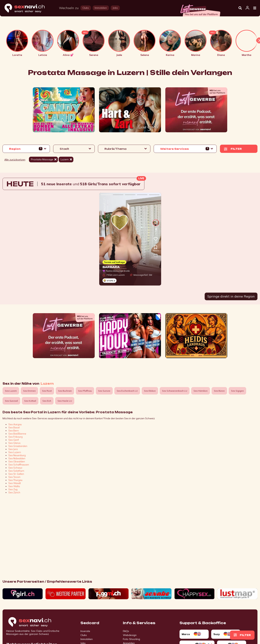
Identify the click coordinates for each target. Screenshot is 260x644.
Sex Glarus (14, 443)
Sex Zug (13, 489)
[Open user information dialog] (247, 8)
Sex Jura (13, 449)
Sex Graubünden (18, 446)
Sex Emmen (29, 391)
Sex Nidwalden (17, 458)
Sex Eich (47, 401)
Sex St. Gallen (16, 474)
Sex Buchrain (65, 391)
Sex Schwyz (15, 468)
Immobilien (87, 639)
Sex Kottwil (30, 401)
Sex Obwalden (17, 461)
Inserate (85, 631)
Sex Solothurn (16, 471)
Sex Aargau (15, 424)
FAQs (126, 631)
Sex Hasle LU (65, 401)
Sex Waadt (15, 483)
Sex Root (47, 391)
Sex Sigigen (237, 391)
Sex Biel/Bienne (17, 434)
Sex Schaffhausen (19, 465)
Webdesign (130, 635)
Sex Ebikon (150, 391)
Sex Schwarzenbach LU (175, 391)
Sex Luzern (11, 391)
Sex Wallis (14, 486)
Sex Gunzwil (11, 401)
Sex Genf (14, 440)
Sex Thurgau (15, 480)
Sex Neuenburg (17, 455)
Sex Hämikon (201, 391)
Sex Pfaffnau (85, 391)
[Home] (28, 8)
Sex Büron (219, 391)
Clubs (84, 635)
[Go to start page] (36, 622)
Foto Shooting (131, 639)
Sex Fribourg (15, 437)
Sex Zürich (14, 492)
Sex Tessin (14, 477)
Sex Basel (14, 427)
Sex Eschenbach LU (127, 391)
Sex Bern (14, 431)
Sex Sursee (104, 391)
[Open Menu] (255, 8)
